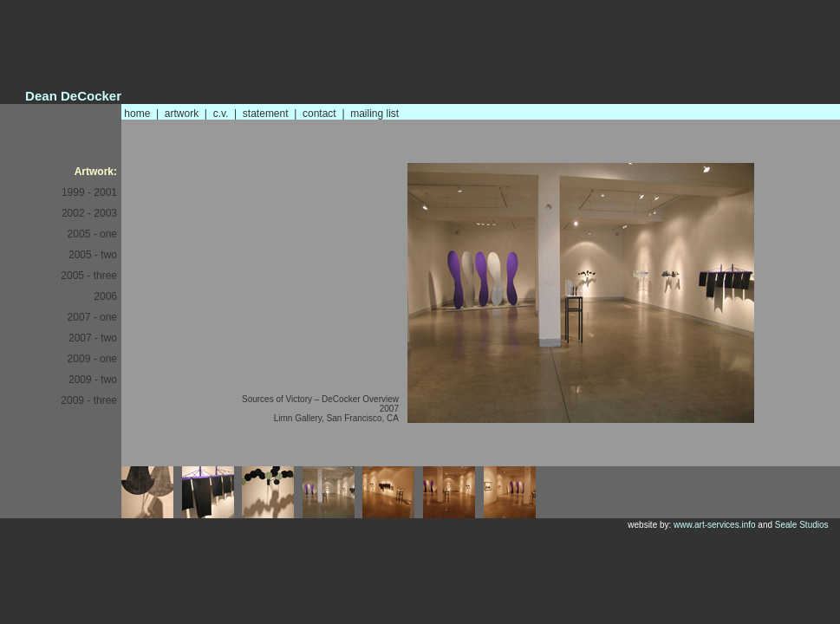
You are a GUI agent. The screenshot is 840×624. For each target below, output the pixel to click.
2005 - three (89, 276)
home (137, 114)
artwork (182, 114)
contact (319, 114)
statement (266, 114)
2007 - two (93, 338)
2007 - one (92, 317)
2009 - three (89, 400)
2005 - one (92, 234)
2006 (105, 296)
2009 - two (93, 380)
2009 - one (92, 359)
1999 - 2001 (89, 192)
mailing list (374, 114)
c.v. (221, 114)
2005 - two (93, 255)
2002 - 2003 (89, 213)
